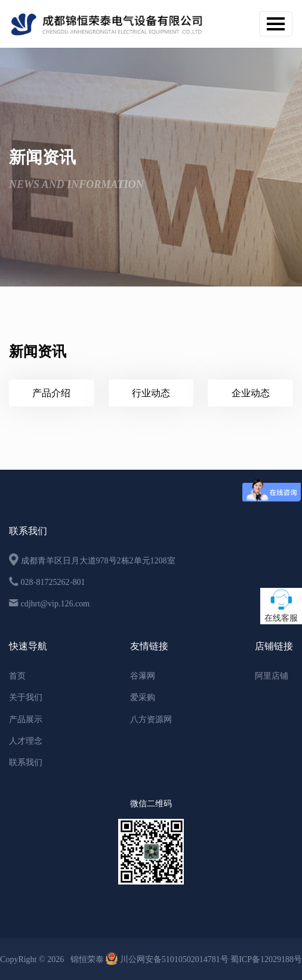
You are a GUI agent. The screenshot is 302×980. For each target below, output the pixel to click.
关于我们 (26, 697)
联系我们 (26, 762)
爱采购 (143, 697)
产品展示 (26, 719)
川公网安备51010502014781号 (168, 959)
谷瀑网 (143, 676)
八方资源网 (151, 719)
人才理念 (26, 741)
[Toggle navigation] (276, 24)
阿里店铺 (272, 676)
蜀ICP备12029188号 (266, 959)
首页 (17, 676)
